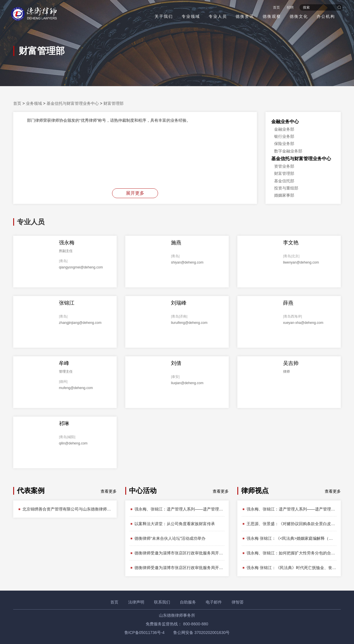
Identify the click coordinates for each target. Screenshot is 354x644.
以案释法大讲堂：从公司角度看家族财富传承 (172, 524)
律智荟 (238, 602)
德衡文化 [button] (298, 16)
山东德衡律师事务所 (177, 615)
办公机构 (325, 16)
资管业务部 (284, 166)
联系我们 (162, 602)
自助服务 (188, 602)
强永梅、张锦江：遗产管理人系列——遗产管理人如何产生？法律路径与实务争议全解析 (289, 509)
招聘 (290, 7)
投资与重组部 (286, 188)
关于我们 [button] (163, 16)
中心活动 (143, 491)
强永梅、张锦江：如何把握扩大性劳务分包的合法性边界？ (289, 553)
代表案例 (31, 491)
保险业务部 (284, 144)
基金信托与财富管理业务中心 (73, 103)
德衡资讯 (244, 16)
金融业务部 (284, 129)
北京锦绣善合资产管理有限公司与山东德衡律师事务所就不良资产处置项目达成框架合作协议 (65, 509)
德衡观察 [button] (271, 16)
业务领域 (34, 103)
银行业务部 (284, 136)
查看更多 (109, 491)
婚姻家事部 (284, 195)
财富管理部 (113, 103)
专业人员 (217, 16)
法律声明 (136, 602)
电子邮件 (214, 602)
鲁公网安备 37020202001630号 (202, 633)
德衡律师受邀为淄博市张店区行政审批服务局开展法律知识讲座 (177, 553)
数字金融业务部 (288, 151)
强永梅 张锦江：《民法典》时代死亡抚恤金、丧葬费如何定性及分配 (289, 568)
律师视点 (255, 491)
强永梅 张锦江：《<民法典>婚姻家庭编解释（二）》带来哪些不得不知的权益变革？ (289, 538)
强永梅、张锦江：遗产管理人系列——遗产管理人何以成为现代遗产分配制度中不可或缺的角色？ (177, 509)
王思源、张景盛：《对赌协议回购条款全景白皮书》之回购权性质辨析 (289, 524)
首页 (276, 7)
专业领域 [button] (190, 16)
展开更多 (135, 193)
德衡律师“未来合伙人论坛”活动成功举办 (168, 538)
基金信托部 (284, 181)
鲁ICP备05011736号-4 (145, 633)
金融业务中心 (285, 122)
